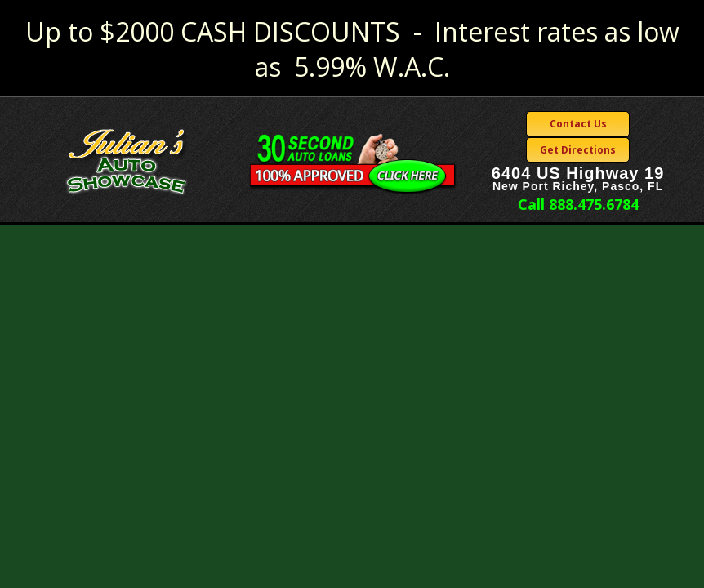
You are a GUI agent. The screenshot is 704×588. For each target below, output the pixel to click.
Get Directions (578, 150)
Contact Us (578, 124)
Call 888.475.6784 (578, 204)
